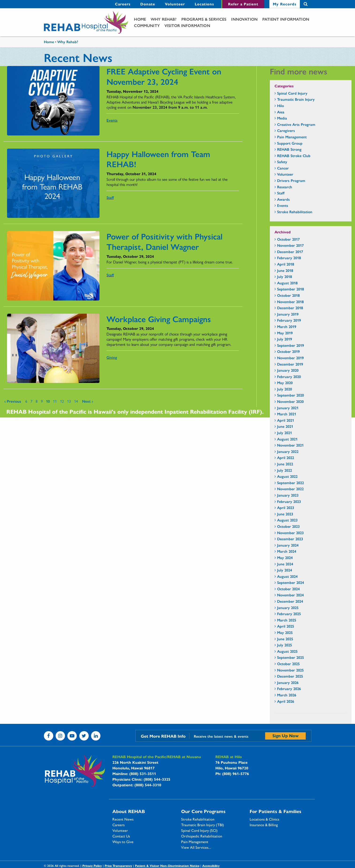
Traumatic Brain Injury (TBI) (202, 825)
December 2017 (290, 252)
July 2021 (284, 433)
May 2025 (285, 632)
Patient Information (286, 19)
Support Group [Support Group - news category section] (290, 143)
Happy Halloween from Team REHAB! (158, 159)
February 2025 (289, 614)
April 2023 (286, 507)
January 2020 (288, 370)
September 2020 (290, 395)
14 (76, 401)
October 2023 (288, 526)
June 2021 (285, 426)
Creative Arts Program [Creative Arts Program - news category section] (296, 124)
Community (147, 25)
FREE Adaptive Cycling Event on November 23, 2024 (164, 76)
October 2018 (288, 295)
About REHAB (129, 811)
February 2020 (289, 376)
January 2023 (288, 495)
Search (306, 4)
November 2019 (290, 358)
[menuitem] (123, 4)
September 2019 (290, 345)
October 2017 (288, 239)
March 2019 (287, 326)
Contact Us (121, 836)
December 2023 (290, 539)
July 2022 (284, 470)
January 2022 (288, 451)
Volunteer (120, 830)
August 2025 (287, 651)
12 (62, 401)
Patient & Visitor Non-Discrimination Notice (167, 866)
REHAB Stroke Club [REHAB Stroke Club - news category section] (294, 156)
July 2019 (284, 339)
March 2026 (287, 695)
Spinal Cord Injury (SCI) (199, 830)
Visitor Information (187, 25)
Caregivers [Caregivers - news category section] (286, 130)
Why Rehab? (164, 19)
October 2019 (288, 351)
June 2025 (285, 639)
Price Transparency (118, 866)
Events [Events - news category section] (283, 205)
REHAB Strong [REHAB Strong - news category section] (289, 149)
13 (69, 401)
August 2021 (287, 439)
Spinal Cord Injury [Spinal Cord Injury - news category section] (292, 93)
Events (112, 120)
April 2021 (286, 420)
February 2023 (289, 501)
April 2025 (286, 626)
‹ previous (13, 401)
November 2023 (290, 533)
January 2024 (288, 545)
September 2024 (290, 582)
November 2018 (290, 302)
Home (140, 19)
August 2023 (287, 520)
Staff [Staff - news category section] (281, 193)
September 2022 (290, 483)
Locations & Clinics (264, 819)
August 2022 (287, 476)
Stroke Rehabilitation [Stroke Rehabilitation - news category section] (295, 212)
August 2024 (287, 576)
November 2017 (290, 245)
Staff (110, 197)
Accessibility (211, 866)
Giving (112, 357)
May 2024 (285, 557)
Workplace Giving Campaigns (159, 319)
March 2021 (287, 414)
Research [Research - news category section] (285, 187)
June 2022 (285, 464)
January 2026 (288, 682)
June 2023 (285, 514)
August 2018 (287, 283)
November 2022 (290, 489)
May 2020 (285, 383)
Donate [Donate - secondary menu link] (148, 4)
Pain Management (195, 842)
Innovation (244, 19)
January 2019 (288, 314)
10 (48, 401)
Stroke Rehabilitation (198, 819)
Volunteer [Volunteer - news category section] (285, 174)
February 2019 (289, 320)
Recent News (123, 819)
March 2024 (287, 551)
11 (55, 401)
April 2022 (286, 457)
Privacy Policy (92, 866)
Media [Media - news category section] (282, 118)
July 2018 (284, 276)
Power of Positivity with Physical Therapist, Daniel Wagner (164, 241)
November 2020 (290, 401)
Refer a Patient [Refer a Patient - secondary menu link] (243, 4)
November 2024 (290, 595)
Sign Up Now (285, 735)
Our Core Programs (203, 811)
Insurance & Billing (264, 825)
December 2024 (290, 601)
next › (88, 401)
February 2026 (289, 689)
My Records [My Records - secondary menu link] (285, 4)
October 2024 (288, 589)
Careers (118, 825)
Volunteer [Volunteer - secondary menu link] (175, 4)
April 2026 (286, 701)
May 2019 (285, 333)
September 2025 (290, 657)
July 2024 (284, 570)
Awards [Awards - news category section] (283, 199)
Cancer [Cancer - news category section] (283, 168)
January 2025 (288, 608)
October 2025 (288, 664)
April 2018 (286, 264)
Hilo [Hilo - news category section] (281, 106)
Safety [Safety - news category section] (282, 162)
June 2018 (285, 270)
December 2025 (290, 676)
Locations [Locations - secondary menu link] (204, 4)
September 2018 (290, 289)
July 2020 (284, 389)
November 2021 (290, 445)
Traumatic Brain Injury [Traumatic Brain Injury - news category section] (296, 99)
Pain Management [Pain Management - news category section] (292, 137)
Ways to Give (123, 842)
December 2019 (290, 364)
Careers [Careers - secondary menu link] (123, 4)
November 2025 (290, 670)
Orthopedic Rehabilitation (202, 836)
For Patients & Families (275, 811)
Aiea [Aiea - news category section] (281, 112)
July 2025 (284, 645)
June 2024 (285, 564)
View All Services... (196, 847)
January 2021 (288, 408)
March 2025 (287, 620)
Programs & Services (204, 19)
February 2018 (289, 258)
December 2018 (290, 308)
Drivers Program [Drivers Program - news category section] (291, 180)
